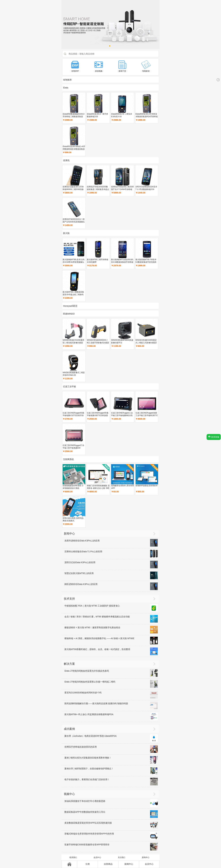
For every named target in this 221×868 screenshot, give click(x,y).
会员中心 (97, 857)
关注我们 (122, 857)
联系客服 (214, 437)
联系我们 (73, 857)
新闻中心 (146, 857)
